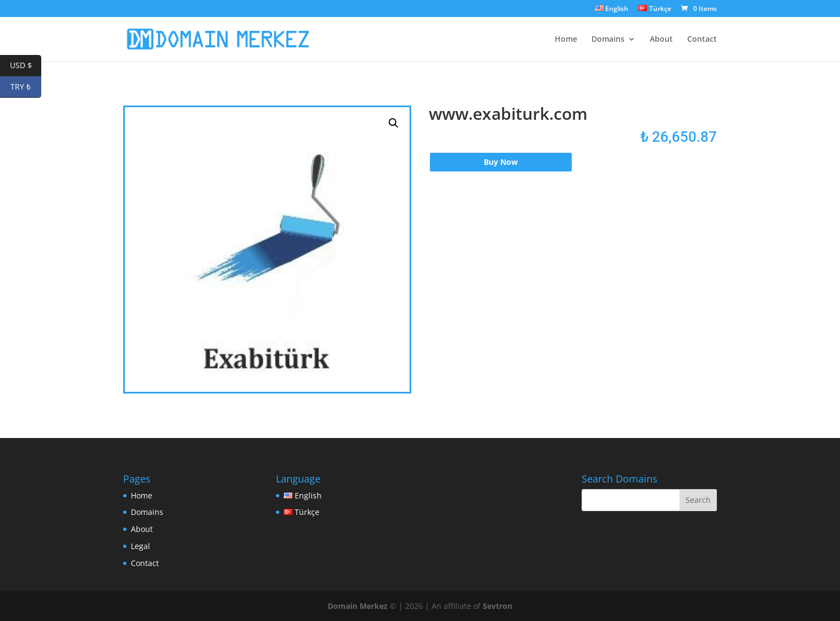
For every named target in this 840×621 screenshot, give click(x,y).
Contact (702, 40)
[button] (394, 123)
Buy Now (501, 162)
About (661, 40)
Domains (608, 40)
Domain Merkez (358, 606)
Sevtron (498, 606)
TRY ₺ (26, 87)
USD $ (26, 66)
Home (566, 40)
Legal (140, 546)
